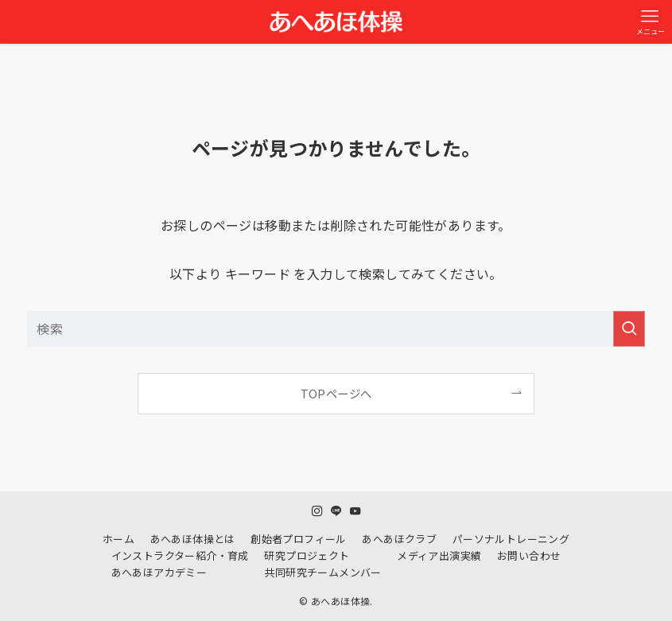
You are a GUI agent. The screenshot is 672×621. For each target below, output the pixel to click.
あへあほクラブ (399, 539)
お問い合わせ (529, 555)
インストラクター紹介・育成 (180, 555)
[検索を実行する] (629, 329)
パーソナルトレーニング (511, 539)
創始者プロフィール (299, 539)
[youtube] (355, 511)
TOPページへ (336, 393)
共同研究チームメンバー (322, 572)
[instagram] (317, 511)
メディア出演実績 (439, 555)
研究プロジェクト (307, 555)
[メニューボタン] (650, 22)
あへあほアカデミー (159, 572)
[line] (336, 511)
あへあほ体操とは (193, 539)
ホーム (118, 539)
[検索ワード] (336, 329)
